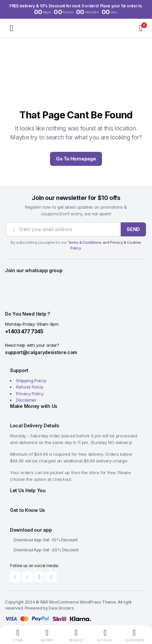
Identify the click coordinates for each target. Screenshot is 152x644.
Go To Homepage (76, 159)
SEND (133, 229)
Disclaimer (26, 400)
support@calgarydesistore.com (41, 352)
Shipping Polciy (31, 381)
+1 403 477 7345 (24, 331)
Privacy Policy (30, 394)
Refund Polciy (30, 387)
